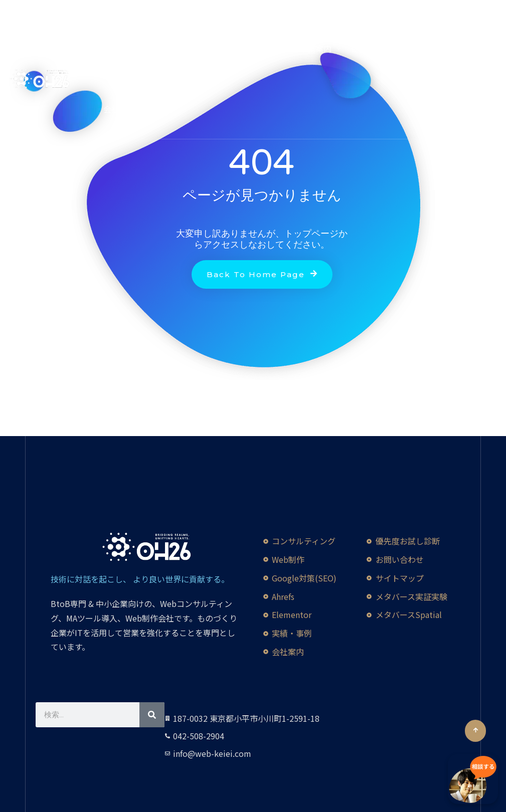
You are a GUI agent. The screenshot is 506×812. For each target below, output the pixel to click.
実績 (395, 49)
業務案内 (315, 49)
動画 (359, 49)
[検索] (152, 715)
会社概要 (119, 109)
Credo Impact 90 (134, 49)
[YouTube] (30, 10)
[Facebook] (15, 10)
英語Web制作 (265, 49)
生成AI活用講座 (203, 49)
